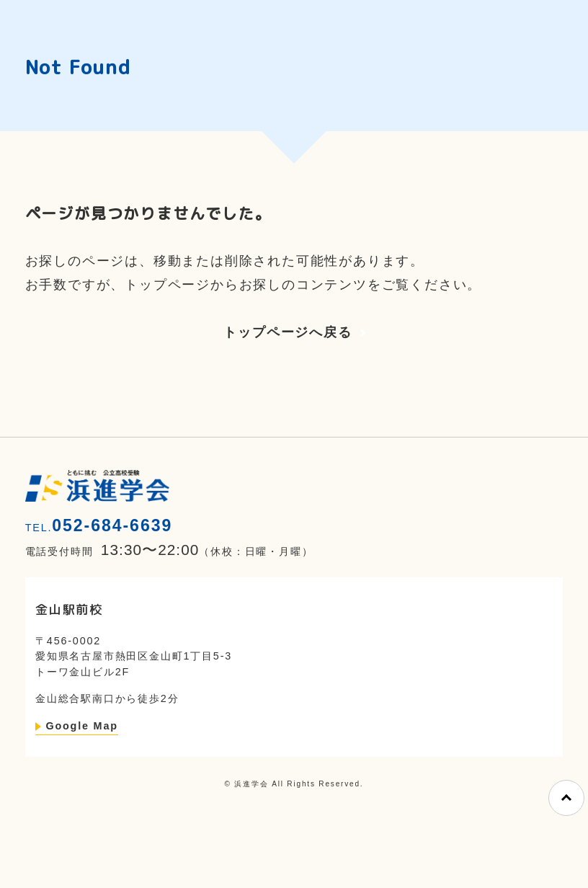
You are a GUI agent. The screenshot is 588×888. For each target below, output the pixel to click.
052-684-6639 (112, 525)
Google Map (81, 726)
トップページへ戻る (288, 332)
